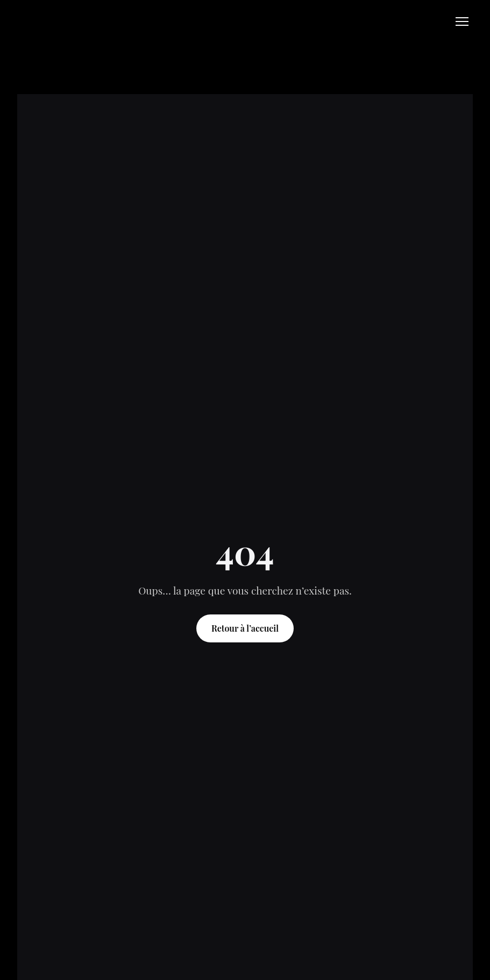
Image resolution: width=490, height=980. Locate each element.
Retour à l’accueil (245, 628)
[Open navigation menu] (462, 22)
